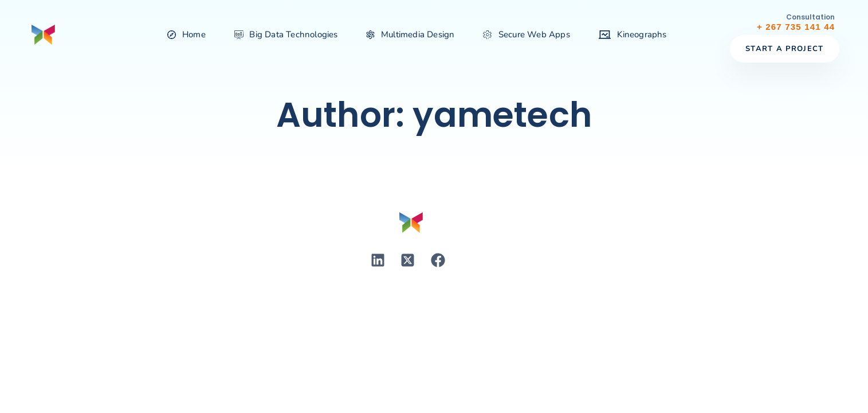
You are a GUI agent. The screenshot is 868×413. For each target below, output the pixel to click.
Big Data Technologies (286, 34)
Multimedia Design (411, 34)
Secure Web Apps (526, 34)
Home (186, 34)
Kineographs (633, 34)
